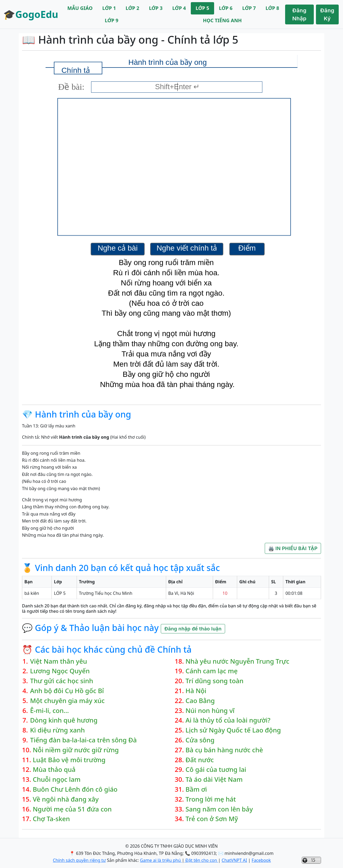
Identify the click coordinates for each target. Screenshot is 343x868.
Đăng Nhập (299, 14)
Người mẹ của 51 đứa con (72, 809)
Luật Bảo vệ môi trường (69, 760)
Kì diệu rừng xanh (57, 730)
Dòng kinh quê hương (64, 720)
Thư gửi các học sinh (61, 681)
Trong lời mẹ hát (211, 799)
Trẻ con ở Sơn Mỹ (212, 819)
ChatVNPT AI (234, 860)
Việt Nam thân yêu (59, 661)
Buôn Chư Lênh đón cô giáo (75, 789)
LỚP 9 (112, 20)
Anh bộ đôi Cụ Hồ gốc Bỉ (67, 691)
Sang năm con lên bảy (219, 809)
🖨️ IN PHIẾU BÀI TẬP (293, 548)
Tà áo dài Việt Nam (214, 779)
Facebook (261, 860)
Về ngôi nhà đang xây (66, 799)
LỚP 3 (156, 8)
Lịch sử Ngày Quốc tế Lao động (233, 730)
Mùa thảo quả (54, 770)
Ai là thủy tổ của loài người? (228, 720)
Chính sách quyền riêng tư (79, 860)
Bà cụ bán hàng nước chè (224, 750)
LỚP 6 (226, 8)
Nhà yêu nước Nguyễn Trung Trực (237, 661)
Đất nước (200, 760)
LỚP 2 (133, 8)
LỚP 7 (249, 8)
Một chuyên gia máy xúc (67, 701)
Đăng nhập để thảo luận (193, 629)
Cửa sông (200, 740)
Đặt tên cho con (201, 860)
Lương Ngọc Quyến (60, 671)
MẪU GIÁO (80, 8)
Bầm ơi (196, 789)
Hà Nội (196, 691)
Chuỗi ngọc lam (57, 779)
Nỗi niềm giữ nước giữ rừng (76, 750)
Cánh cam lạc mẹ (212, 671)
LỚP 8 (272, 8)
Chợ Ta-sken (51, 819)
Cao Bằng (200, 701)
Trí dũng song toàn (214, 681)
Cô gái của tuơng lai (216, 770)
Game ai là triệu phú (161, 860)
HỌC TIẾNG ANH (222, 20)
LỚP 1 (109, 8)
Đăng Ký (327, 14)
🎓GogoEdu (31, 14)
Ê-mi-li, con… (49, 711)
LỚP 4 (179, 8)
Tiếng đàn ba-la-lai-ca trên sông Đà (83, 740)
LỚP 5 (202, 8)
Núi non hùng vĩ (210, 711)
